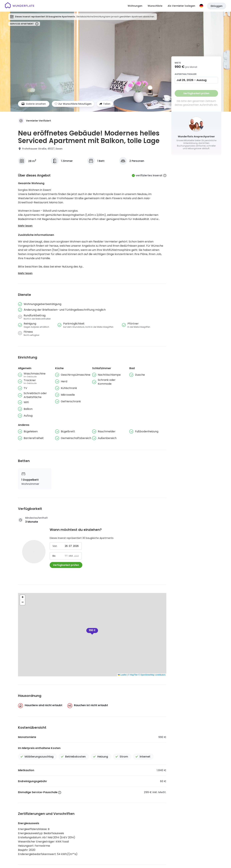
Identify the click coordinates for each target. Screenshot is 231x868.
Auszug (201, 80)
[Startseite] (20, 6)
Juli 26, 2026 (185, 80)
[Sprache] (201, 6)
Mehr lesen (25, 226)
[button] (92, 631)
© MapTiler (133, 675)
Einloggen (217, 6)
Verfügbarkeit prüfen (66, 565)
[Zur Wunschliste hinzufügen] (73, 104)
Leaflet (122, 675)
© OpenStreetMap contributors (152, 675)
